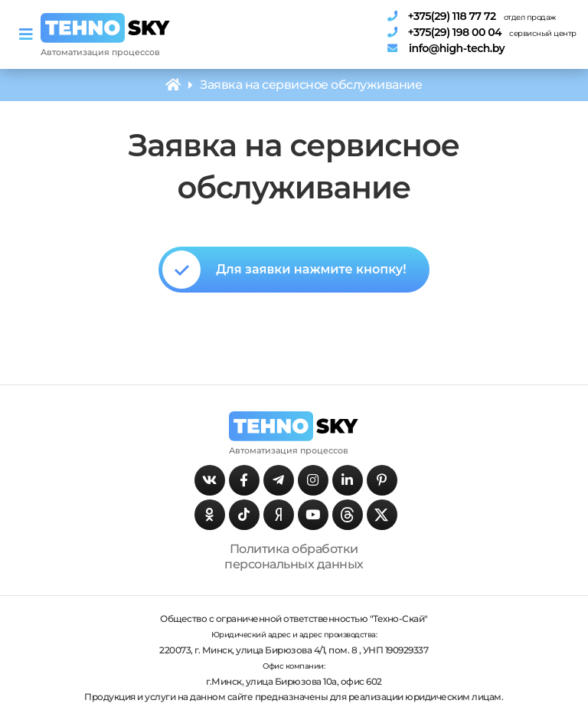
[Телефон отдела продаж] (478, 16)
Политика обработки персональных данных (294, 556)
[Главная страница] (106, 28)
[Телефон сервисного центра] (478, 32)
